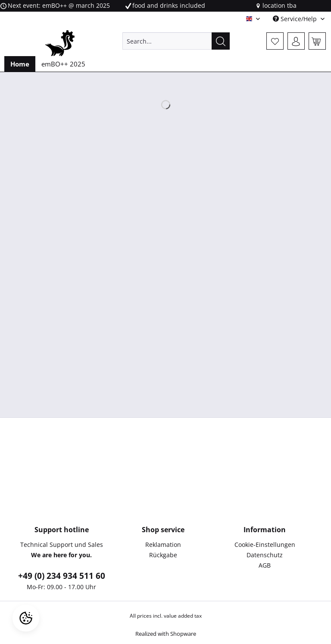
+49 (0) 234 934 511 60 (62, 576)
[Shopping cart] (317, 41)
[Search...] (176, 41)
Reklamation (163, 545)
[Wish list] (275, 41)
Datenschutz (265, 555)
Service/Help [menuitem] (296, 19)
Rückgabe (163, 555)
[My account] (296, 41)
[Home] (20, 64)
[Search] (221, 41)
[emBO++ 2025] (63, 64)
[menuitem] (176, 45)
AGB (265, 565)
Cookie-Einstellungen (265, 545)
